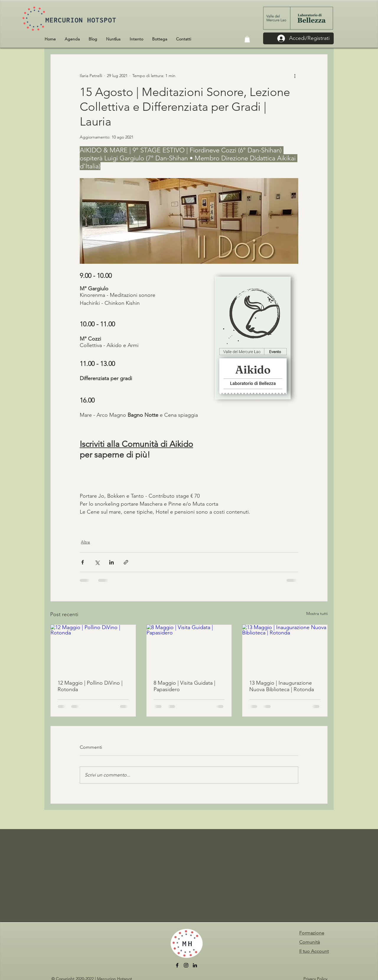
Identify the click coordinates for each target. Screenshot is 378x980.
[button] (247, 39)
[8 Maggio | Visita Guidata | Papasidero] (189, 649)
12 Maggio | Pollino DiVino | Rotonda (90, 686)
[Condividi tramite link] (126, 562)
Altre (85, 542)
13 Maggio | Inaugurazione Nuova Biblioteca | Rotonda (282, 686)
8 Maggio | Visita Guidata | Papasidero (184, 686)
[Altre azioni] (295, 76)
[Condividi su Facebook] (83, 562)
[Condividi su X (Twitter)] (97, 562)
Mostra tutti (317, 613)
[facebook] (177, 965)
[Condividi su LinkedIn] (111, 562)
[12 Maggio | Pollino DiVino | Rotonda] (93, 649)
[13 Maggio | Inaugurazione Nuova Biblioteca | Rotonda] (285, 649)
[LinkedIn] (195, 965)
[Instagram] (186, 965)
